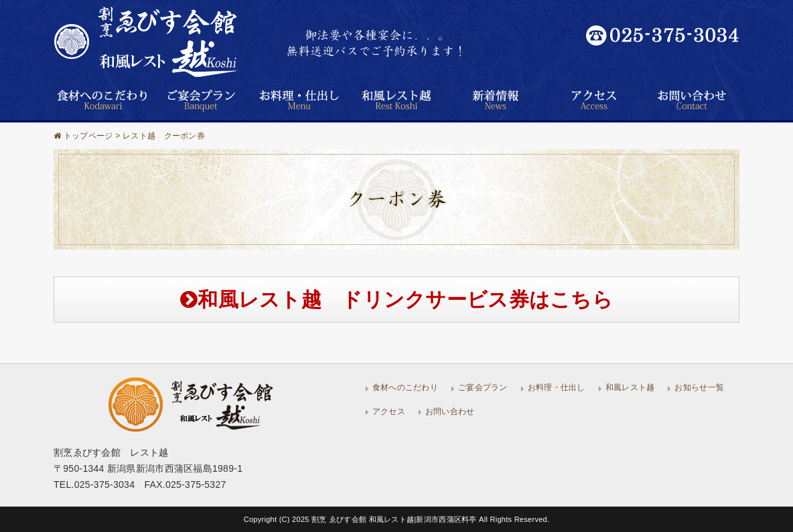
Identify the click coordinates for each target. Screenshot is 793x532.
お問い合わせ (450, 412)
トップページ (88, 136)
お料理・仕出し (557, 387)
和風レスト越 (630, 387)
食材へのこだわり (405, 387)
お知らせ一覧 (699, 387)
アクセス (389, 412)
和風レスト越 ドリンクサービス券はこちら (396, 299)
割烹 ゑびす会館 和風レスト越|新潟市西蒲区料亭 (395, 519)
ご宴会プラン (483, 387)
